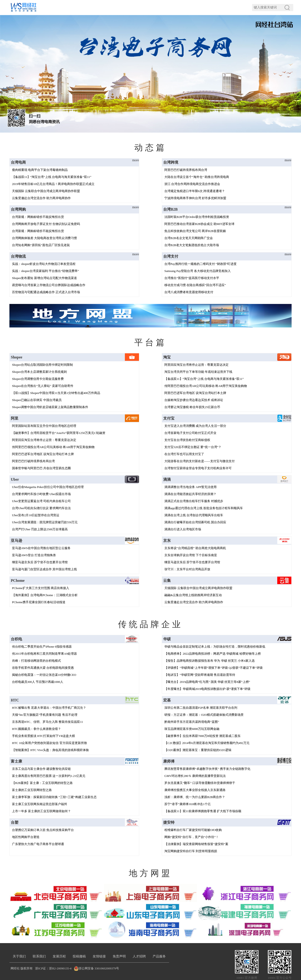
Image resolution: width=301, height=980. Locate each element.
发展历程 (60, 956)
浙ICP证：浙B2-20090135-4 (53, 968)
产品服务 (161, 956)
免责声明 (121, 956)
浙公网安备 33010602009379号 (99, 968)
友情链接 (100, 956)
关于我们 (20, 956)
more (136, 160)
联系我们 (40, 956)
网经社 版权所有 (22, 968)
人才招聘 (141, 956)
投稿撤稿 (80, 956)
